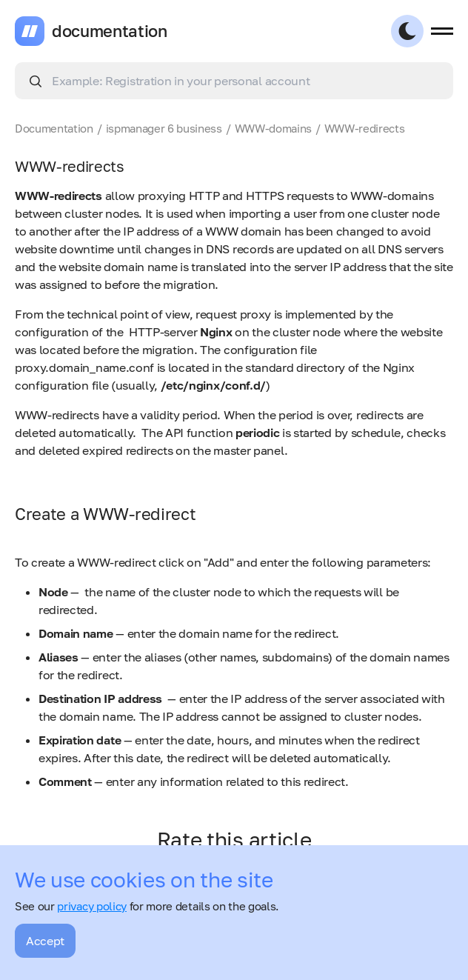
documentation (110, 31)
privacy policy (92, 906)
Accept (45, 941)
